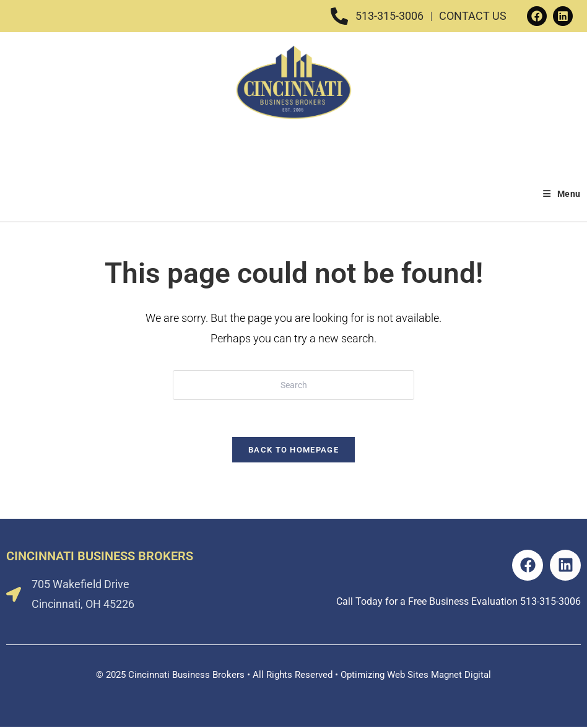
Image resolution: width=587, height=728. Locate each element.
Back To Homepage (293, 450)
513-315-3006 (550, 602)
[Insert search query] (293, 385)
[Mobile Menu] (562, 194)
